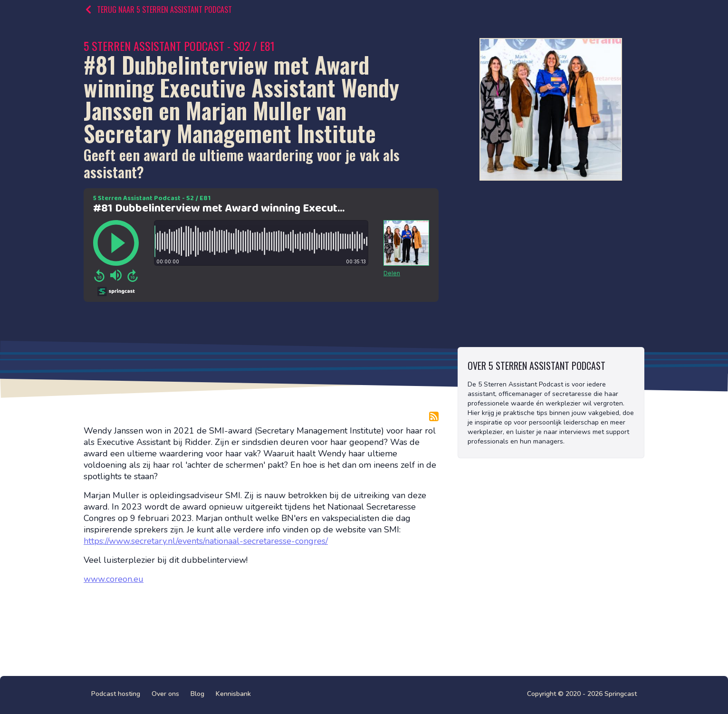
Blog (197, 694)
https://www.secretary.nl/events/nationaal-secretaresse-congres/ (206, 541)
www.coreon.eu (114, 579)
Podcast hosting (116, 694)
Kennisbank (233, 694)
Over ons (165, 694)
